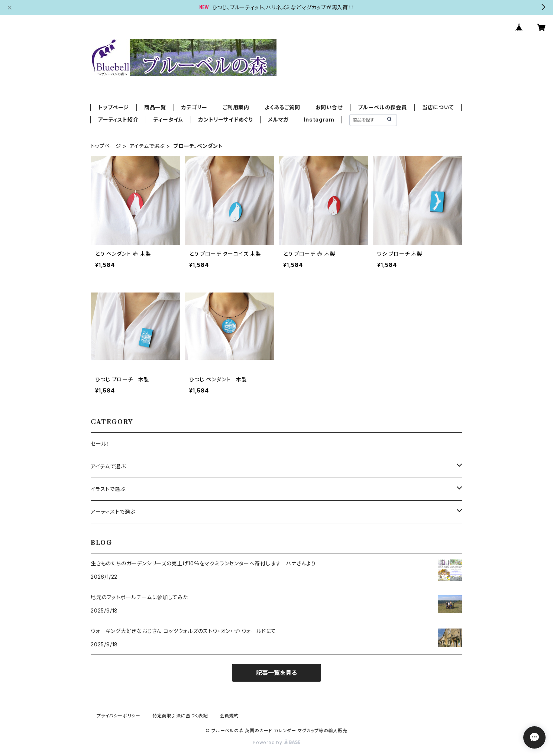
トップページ (114, 107)
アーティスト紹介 (118, 119)
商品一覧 (155, 107)
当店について (438, 107)
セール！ (100, 444)
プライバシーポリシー (119, 716)
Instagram (319, 119)
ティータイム (168, 119)
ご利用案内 (236, 107)
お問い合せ (329, 107)
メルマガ (278, 119)
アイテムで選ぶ (147, 146)
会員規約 (229, 716)
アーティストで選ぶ (113, 512)
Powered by (276, 742)
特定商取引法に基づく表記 (180, 716)
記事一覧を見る (276, 673)
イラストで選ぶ (108, 489)
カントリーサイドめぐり (226, 119)
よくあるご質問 (282, 107)
